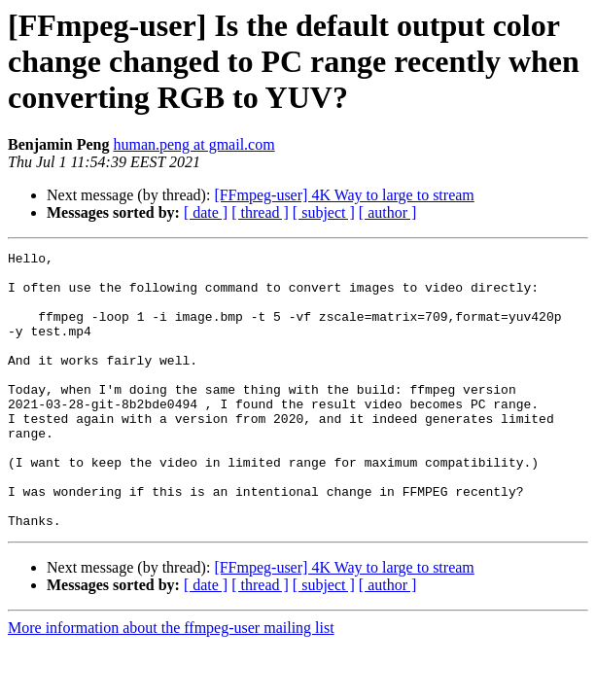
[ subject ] (324, 212)
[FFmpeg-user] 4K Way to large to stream (344, 195)
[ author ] (388, 212)
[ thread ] (260, 212)
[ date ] (206, 212)
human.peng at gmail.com (193, 144)
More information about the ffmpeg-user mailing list (171, 683)
